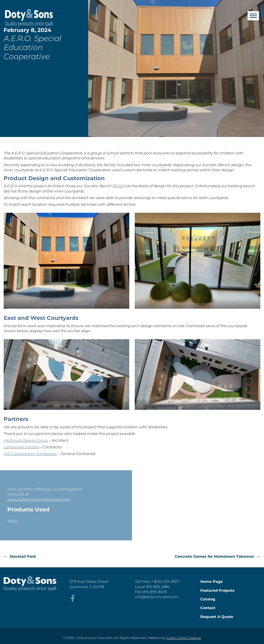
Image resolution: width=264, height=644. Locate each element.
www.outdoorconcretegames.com (39, 499)
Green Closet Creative (184, 638)
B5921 (119, 186)
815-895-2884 (158, 587)
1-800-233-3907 (165, 582)
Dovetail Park (23, 556)
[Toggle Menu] (253, 16)
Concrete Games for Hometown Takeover (214, 556)
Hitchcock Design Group (26, 440)
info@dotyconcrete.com (157, 597)
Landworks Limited (21, 447)
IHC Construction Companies (30, 454)
